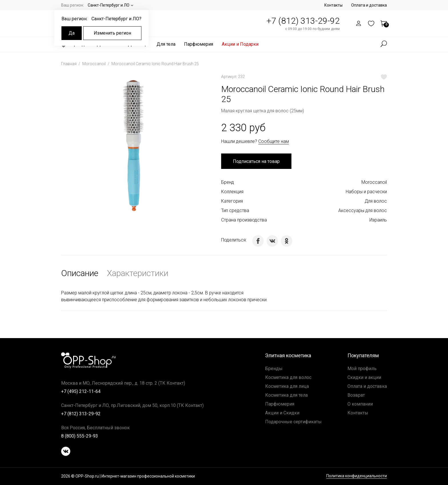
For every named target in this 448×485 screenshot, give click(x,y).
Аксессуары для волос (363, 210)
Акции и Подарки (240, 44)
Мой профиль (362, 369)
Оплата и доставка (369, 5)
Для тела (166, 44)
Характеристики (138, 273)
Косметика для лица (287, 386)
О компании (360, 404)
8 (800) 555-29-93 (80, 436)
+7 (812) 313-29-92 (303, 21)
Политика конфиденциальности (357, 476)
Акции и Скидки (282, 413)
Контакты (333, 5)
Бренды (274, 369)
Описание (80, 273)
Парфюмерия (199, 44)
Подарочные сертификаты (293, 422)
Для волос (376, 201)
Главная (69, 64)
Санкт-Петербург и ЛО (109, 5)
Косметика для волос (288, 377)
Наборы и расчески (366, 192)
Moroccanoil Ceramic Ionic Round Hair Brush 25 (155, 64)
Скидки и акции (364, 377)
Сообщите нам (274, 141)
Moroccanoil (94, 64)
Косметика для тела (286, 395)
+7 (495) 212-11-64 (81, 391)
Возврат (356, 395)
